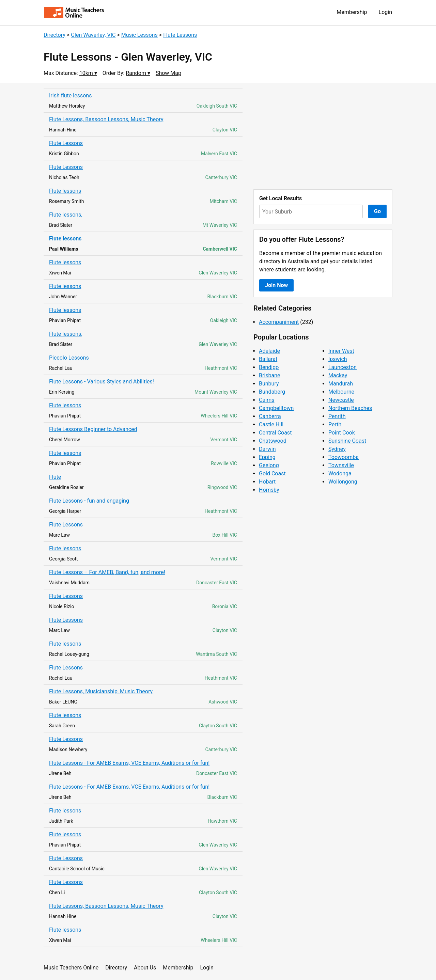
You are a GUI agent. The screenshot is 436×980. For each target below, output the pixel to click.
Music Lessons (139, 35)
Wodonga (340, 473)
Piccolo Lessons (69, 358)
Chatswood (273, 441)
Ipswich (338, 359)
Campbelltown (276, 408)
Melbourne (341, 392)
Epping (267, 457)
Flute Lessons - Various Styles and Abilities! (102, 382)
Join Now (276, 285)
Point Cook (342, 433)
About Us (145, 968)
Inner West (341, 351)
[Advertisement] (323, 136)
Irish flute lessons (70, 96)
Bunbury (269, 384)
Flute (55, 477)
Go (377, 211)
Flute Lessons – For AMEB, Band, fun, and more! (107, 572)
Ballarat (268, 359)
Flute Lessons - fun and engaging (89, 501)
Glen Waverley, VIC (93, 35)
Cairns (267, 400)
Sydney (337, 449)
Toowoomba (344, 457)
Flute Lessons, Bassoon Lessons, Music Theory (106, 119)
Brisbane (270, 375)
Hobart (267, 482)
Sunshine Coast (347, 441)
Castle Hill (271, 424)
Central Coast (275, 433)
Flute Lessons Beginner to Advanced (93, 429)
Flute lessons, (66, 215)
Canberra (270, 416)
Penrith (337, 416)
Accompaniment (279, 322)
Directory (54, 35)
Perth (335, 424)
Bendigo (269, 367)
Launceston (342, 367)
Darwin (267, 449)
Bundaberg (272, 392)
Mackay (338, 375)
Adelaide (269, 351)
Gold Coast (272, 473)
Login (385, 12)
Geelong (269, 465)
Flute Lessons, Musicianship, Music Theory (101, 691)
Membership (352, 12)
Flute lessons (65, 191)
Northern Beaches (350, 408)
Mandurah (341, 384)
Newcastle (341, 400)
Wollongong (343, 482)
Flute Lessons (180, 35)
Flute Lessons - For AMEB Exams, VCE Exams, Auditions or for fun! (129, 763)
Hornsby (269, 490)
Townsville (341, 465)
